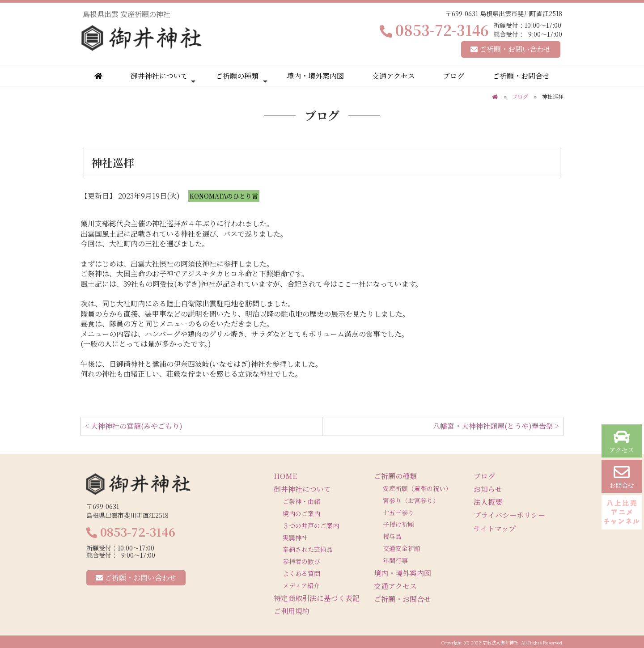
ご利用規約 (292, 611)
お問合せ (622, 477)
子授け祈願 (398, 524)
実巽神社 (295, 538)
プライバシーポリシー (509, 515)
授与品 (392, 536)
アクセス (622, 442)
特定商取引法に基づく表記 (317, 598)
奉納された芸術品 (308, 549)
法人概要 (488, 502)
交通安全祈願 (402, 548)
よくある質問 (301, 573)
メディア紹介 (301, 585)
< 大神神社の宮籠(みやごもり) (134, 426)
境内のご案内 (301, 513)
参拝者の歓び (301, 561)
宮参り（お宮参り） (411, 500)
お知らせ (488, 489)
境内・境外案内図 (315, 76)
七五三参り (398, 512)
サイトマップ (495, 528)
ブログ (453, 76)
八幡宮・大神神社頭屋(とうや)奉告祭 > (496, 426)
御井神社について (163, 78)
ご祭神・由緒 (301, 501)
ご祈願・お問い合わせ (511, 49)
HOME (285, 476)
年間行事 (395, 560)
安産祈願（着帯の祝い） (417, 488)
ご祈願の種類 (241, 78)
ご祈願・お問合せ (521, 76)
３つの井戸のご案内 (311, 525)
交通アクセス (394, 76)
